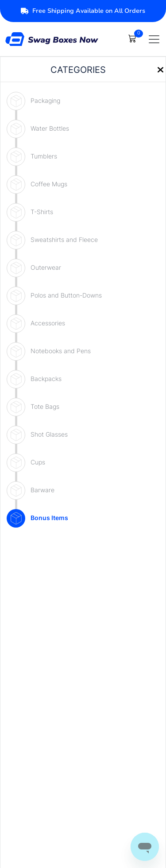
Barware (42, 490)
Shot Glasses (49, 434)
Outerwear (46, 267)
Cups (38, 462)
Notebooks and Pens (61, 351)
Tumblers (44, 156)
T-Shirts (42, 212)
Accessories (48, 323)
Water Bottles (50, 128)
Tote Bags (45, 406)
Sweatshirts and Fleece (64, 240)
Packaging (45, 100)
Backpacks (46, 379)
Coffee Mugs (49, 184)
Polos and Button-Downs (66, 295)
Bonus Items (49, 518)
